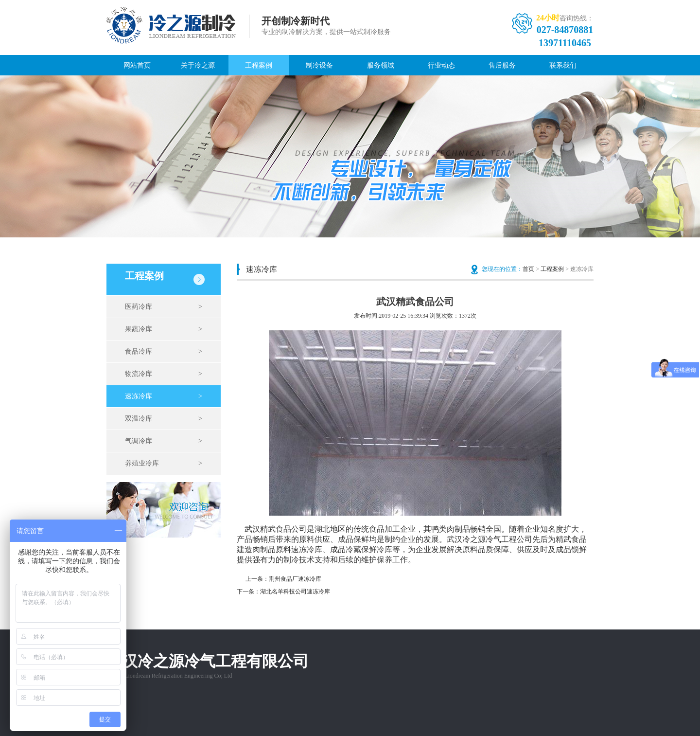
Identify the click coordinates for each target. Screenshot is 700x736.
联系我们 (563, 65)
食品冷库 (164, 352)
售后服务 (502, 65)
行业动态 (441, 65)
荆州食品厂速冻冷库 (295, 579)
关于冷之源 (198, 65)
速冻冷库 (164, 396)
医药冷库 (164, 307)
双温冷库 (164, 419)
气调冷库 (164, 441)
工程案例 (259, 65)
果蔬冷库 (164, 329)
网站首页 (137, 65)
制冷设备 (319, 65)
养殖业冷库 (164, 464)
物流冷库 (164, 374)
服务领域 (381, 65)
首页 (528, 269)
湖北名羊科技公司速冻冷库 (295, 592)
